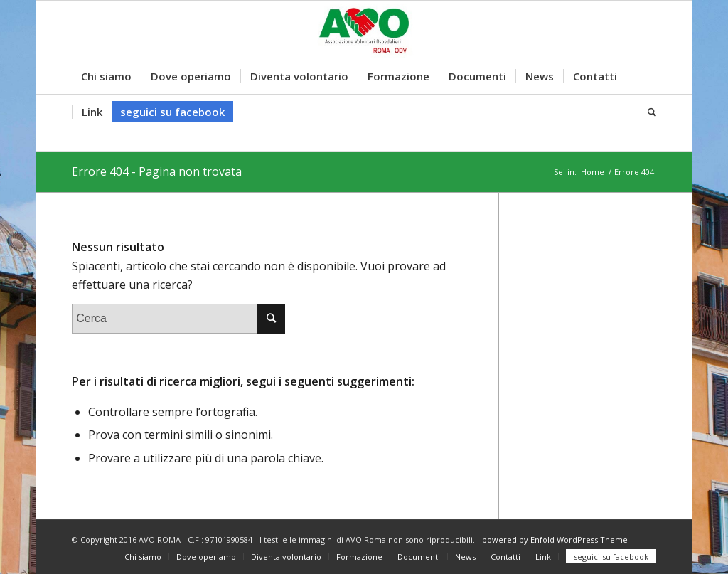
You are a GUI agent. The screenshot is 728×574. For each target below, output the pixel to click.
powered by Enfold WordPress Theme (555, 540)
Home (593, 172)
